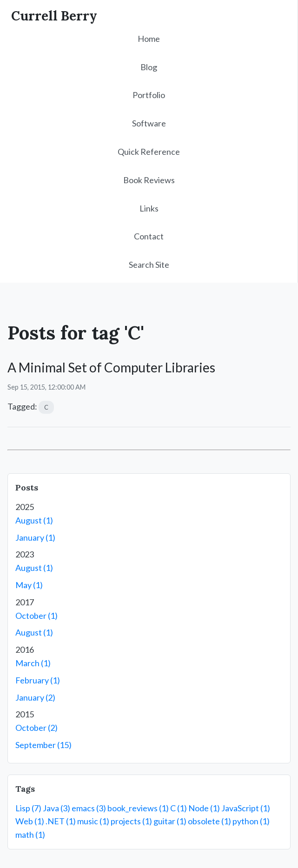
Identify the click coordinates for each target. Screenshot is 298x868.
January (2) (35, 697)
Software (149, 123)
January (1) (35, 537)
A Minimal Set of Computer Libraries (111, 367)
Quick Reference (149, 152)
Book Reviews (149, 180)
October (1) (36, 616)
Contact (149, 236)
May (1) (29, 585)
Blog (149, 67)
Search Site (149, 265)
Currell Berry (54, 16)
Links (149, 208)
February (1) (38, 680)
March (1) (33, 663)
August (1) (34, 520)
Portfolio (149, 95)
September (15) (43, 745)
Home (149, 39)
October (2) (36, 728)
